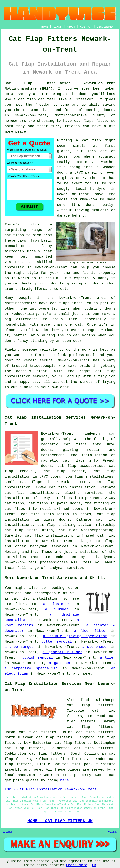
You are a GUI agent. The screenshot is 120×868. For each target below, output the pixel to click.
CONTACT (86, 27)
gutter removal (57, 642)
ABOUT (71, 27)
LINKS (57, 27)
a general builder (62, 652)
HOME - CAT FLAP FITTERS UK (60, 821)
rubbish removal (37, 658)
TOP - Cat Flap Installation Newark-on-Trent (51, 789)
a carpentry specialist (31, 668)
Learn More (77, 865)
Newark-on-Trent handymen (70, 434)
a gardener (60, 663)
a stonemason (95, 647)
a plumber (57, 609)
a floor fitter (91, 631)
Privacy (112, 832)
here (65, 780)
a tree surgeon (20, 647)
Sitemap (8, 832)
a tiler (108, 658)
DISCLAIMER (105, 27)
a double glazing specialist (75, 636)
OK (94, 865)
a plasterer (56, 604)
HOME (45, 27)
